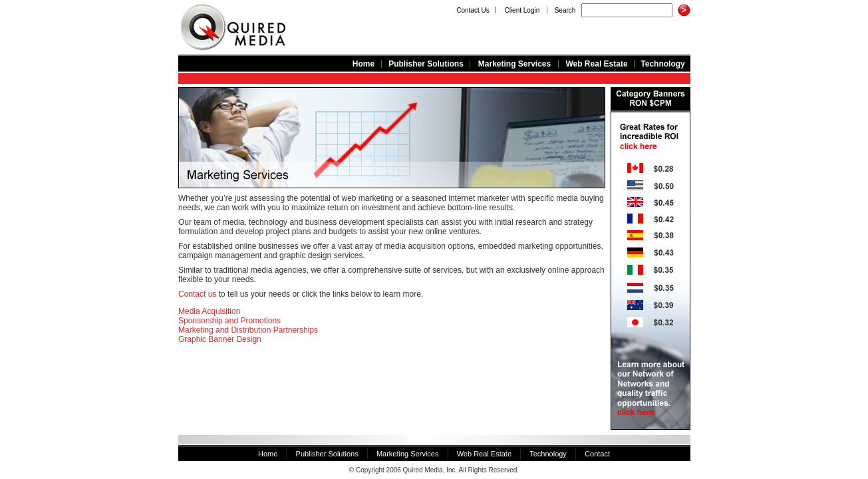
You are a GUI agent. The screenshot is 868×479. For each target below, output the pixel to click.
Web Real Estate (596, 64)
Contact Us (473, 10)
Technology (662, 64)
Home (363, 64)
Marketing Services (514, 64)
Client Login (522, 10)
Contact (597, 454)
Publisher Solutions (426, 64)
